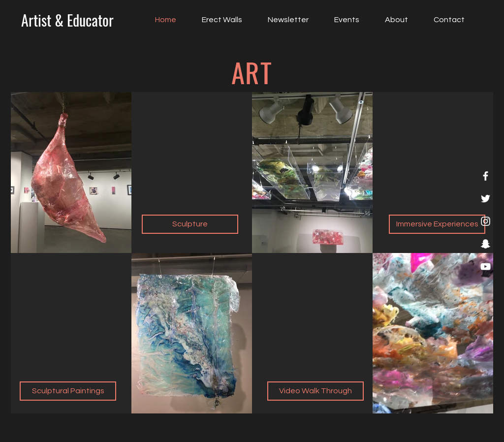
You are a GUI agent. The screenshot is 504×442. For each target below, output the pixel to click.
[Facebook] (486, 176)
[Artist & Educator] (67, 20)
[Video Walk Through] (315, 391)
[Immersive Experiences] (437, 224)
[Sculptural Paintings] (68, 391)
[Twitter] (486, 199)
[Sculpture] (190, 224)
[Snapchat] (486, 244)
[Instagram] (486, 221)
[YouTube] (486, 267)
